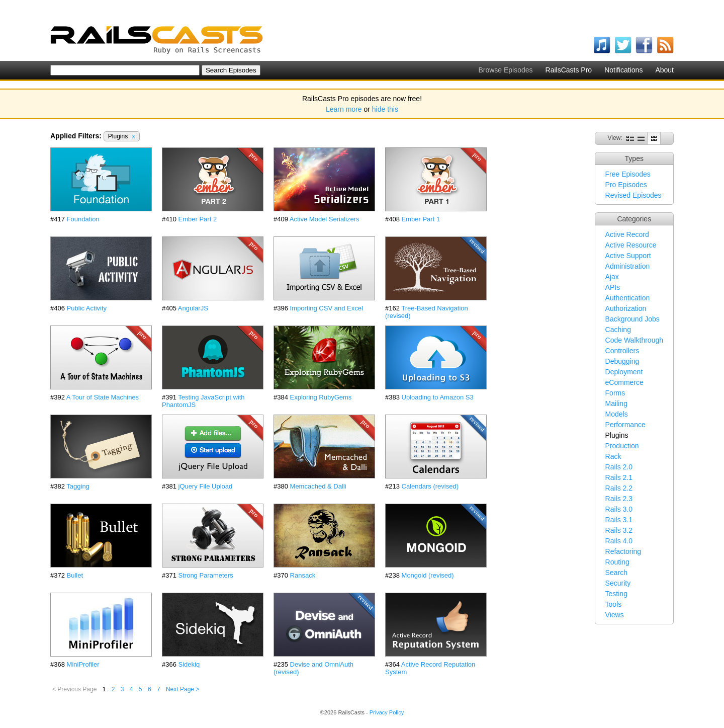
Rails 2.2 (619, 488)
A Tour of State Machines (103, 397)
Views (615, 615)
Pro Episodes (626, 185)
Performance (625, 425)
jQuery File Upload (206, 486)
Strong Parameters (206, 575)
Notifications (623, 70)
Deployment (624, 372)
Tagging (78, 486)
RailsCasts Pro (569, 70)
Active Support (628, 256)
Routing (617, 562)
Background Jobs (632, 319)
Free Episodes (628, 174)
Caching (618, 330)
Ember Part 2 (198, 219)
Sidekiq (189, 664)
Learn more (344, 109)
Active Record (627, 234)
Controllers (622, 351)
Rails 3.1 (619, 520)
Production (622, 446)
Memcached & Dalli (318, 486)
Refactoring (623, 551)
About (664, 70)
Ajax (612, 277)
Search (616, 573)
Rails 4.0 (619, 541)
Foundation (83, 219)
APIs (613, 287)
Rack (613, 456)
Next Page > (183, 689)
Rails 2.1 (619, 477)
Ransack (303, 575)
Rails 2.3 (619, 499)
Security (618, 583)
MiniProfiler (83, 664)
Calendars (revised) (430, 486)
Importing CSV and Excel (327, 308)
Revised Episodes (633, 195)
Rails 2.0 (619, 467)
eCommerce (624, 382)
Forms (615, 393)
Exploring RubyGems (321, 397)
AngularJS (193, 308)
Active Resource (631, 245)
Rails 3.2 (619, 530)
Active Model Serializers (325, 219)
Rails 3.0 (619, 509)
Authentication (628, 298)
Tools (614, 604)
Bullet (75, 575)
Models (617, 414)
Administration (628, 266)
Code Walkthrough (634, 340)
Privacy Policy (387, 712)
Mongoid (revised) (428, 575)
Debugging (622, 361)
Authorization (626, 308)
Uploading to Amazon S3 (438, 397)
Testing (616, 594)
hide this (385, 109)
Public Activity (87, 308)
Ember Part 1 (421, 219)
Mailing (616, 403)
